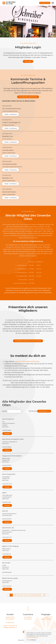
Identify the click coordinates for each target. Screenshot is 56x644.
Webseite (7, 434)
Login (46, 617)
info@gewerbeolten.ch (10, 627)
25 (45, 595)
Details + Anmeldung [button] (10, 114)
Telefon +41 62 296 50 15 (10, 626)
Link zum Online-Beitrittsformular (27, 361)
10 (39, 595)
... (42, 595)
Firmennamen (44, 411)
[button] (53, 3)
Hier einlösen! (28, 619)
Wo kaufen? (28, 617)
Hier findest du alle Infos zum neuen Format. (28, 341)
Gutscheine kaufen (45, 3)
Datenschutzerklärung (32, 637)
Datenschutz (22, 640)
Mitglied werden (46, 619)
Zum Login (28, 61)
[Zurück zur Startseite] (9, 3)
